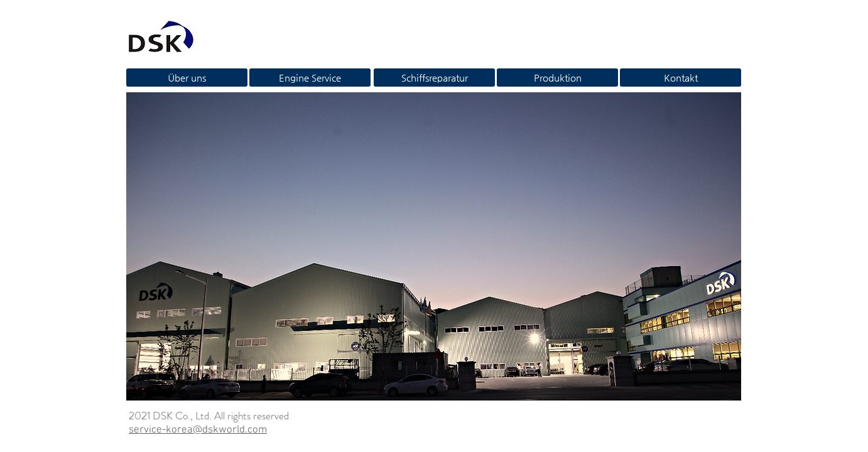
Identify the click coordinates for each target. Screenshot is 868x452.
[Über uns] (187, 78)
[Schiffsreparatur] (434, 78)
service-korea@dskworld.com (198, 430)
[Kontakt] (681, 78)
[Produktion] (557, 78)
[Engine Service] (310, 78)
